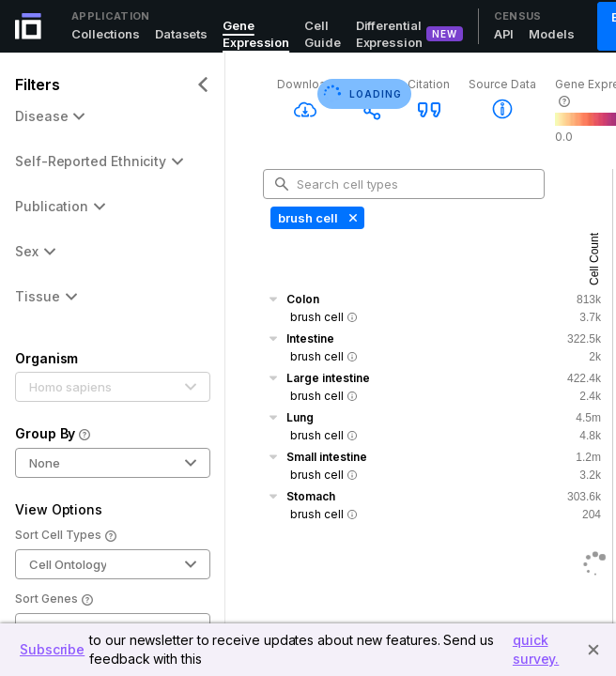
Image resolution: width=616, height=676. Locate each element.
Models (551, 34)
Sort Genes (54, 600)
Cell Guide (323, 34)
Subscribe (52, 649)
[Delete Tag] (351, 218)
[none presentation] (317, 218)
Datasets (181, 34)
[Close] (593, 650)
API (504, 34)
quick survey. (536, 649)
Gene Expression (256, 34)
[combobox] (411, 184)
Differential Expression (389, 34)
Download (305, 84)
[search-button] (282, 184)
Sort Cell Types (66, 536)
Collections (106, 34)
